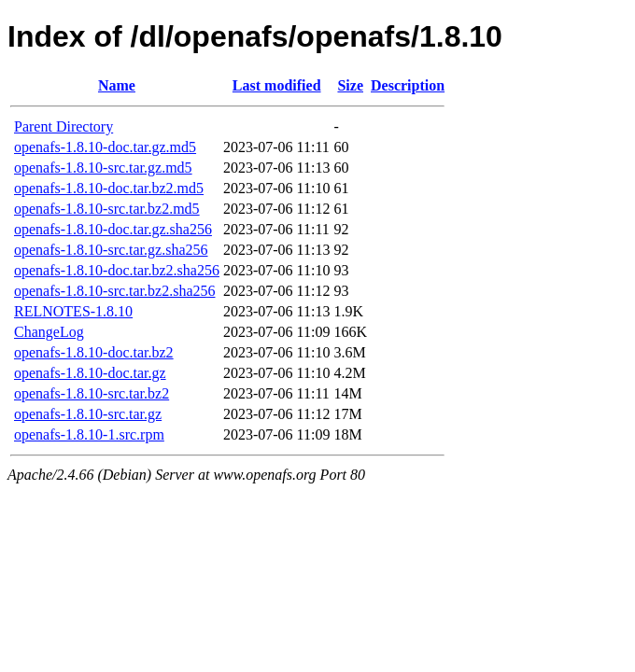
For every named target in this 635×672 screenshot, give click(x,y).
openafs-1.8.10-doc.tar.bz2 (94, 352)
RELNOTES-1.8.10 (73, 311)
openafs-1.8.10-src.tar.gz (88, 414)
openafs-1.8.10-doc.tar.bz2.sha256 (117, 270)
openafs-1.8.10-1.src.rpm (89, 434)
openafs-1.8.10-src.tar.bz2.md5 (107, 209)
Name (117, 85)
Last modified (277, 85)
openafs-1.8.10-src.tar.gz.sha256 (111, 250)
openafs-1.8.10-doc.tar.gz (90, 373)
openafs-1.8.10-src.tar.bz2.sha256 (115, 291)
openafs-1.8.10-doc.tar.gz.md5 (105, 147)
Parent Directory (63, 126)
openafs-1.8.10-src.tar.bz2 (92, 393)
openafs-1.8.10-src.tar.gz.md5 (103, 168)
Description (408, 85)
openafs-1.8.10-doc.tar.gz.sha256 (113, 229)
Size (350, 85)
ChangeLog (49, 332)
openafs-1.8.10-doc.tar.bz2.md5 (109, 188)
